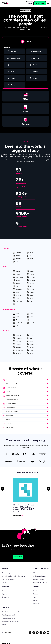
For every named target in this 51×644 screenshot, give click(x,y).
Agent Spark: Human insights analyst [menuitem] (13, 576)
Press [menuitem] (34, 597)
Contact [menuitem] (35, 600)
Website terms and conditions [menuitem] (11, 612)
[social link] (30, 633)
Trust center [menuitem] (37, 603)
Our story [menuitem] (36, 591)
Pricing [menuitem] (4, 582)
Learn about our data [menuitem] (9, 579)
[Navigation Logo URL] (5, 3)
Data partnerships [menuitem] (39, 579)
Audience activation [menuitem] (39, 576)
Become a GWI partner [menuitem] (40, 582)
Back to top (7, 633)
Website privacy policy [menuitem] (9, 615)
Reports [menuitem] (4, 594)
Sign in (30, 3)
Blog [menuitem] (3, 591)
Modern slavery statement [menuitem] (10, 621)
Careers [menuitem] (35, 594)
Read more (18, 515)
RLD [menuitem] (34, 573)
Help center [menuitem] (5, 597)
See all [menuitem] (4, 624)
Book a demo (40, 3)
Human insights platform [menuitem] (10, 573)
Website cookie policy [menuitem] (9, 618)
